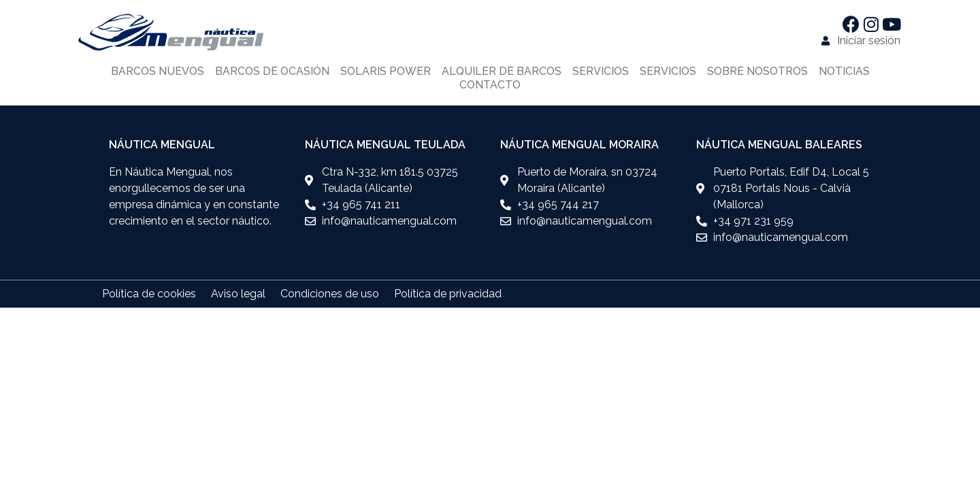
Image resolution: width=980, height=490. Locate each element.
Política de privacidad (448, 294)
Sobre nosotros (757, 71)
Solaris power (386, 71)
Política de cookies (149, 294)
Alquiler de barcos (502, 71)
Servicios (601, 71)
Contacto (490, 85)
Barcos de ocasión (272, 71)
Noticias (844, 71)
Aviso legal (238, 294)
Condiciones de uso (330, 294)
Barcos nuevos (158, 71)
